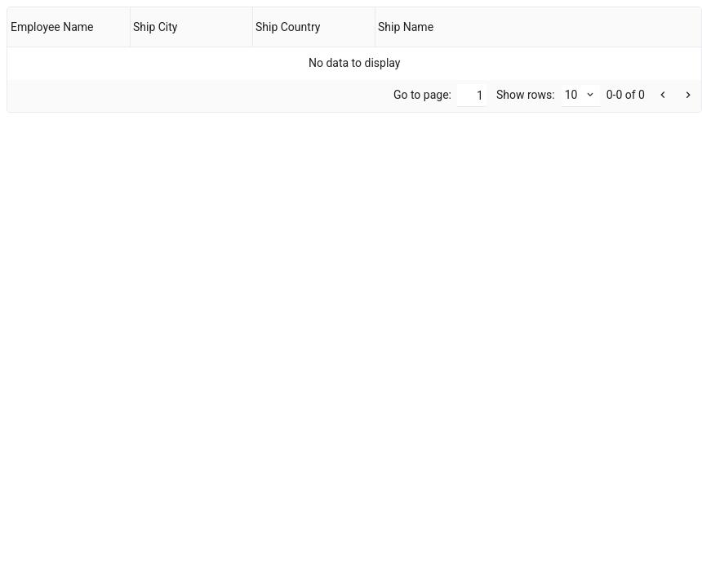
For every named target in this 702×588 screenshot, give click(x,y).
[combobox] (581, 96)
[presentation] (354, 60)
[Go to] (472, 96)
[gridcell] (354, 63)
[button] (687, 96)
